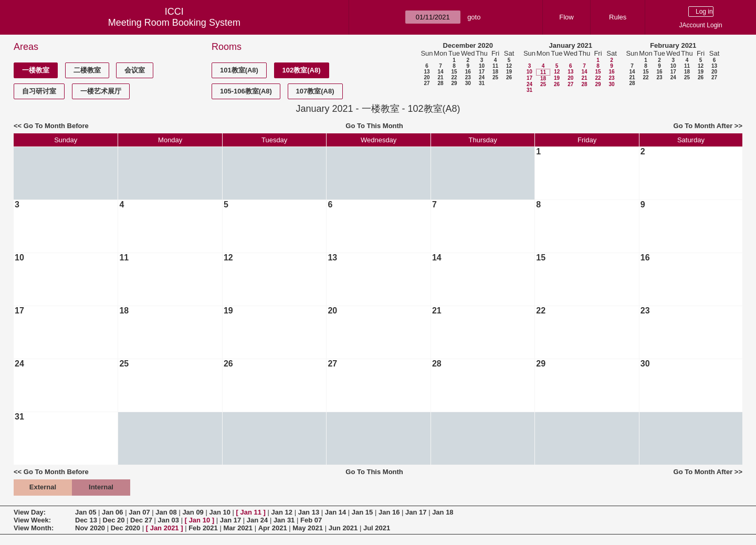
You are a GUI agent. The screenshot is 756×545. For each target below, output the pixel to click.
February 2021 (673, 45)
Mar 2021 (238, 528)
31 (482, 83)
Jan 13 (309, 512)
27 (427, 83)
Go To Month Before (56, 126)
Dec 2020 (125, 528)
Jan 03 (169, 520)
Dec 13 (86, 520)
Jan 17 (416, 512)
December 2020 (468, 45)
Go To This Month (374, 126)
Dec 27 (141, 520)
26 (509, 77)
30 (468, 83)
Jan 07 (139, 512)
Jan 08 (166, 512)
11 (495, 66)
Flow (566, 17)
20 (427, 77)
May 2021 (308, 528)
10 (482, 66)
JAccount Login (701, 25)
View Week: (32, 520)
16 (468, 72)
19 (509, 72)
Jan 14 (335, 512)
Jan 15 (362, 512)
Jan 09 (193, 512)
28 (440, 83)
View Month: (34, 528)
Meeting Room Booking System (174, 23)
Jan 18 (443, 512)
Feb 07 (311, 520)
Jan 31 (284, 520)
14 (440, 72)
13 (427, 72)
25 (495, 77)
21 (440, 77)
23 (468, 77)
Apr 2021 (273, 528)
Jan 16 (389, 512)
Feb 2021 (203, 528)
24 (482, 77)
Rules (618, 17)
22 (454, 77)
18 (495, 72)
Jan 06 (112, 512)
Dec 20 (114, 520)
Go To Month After (703, 126)
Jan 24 (257, 520)
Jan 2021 (165, 528)
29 (454, 83)
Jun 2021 (343, 528)
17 (482, 72)
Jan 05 (86, 512)
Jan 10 (219, 512)
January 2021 (571, 45)
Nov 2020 (90, 528)
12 (509, 66)
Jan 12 (282, 512)
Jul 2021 (377, 528)
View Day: (30, 512)
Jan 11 (251, 512)
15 (454, 72)
